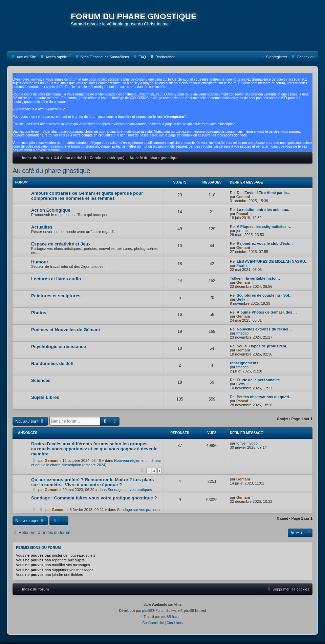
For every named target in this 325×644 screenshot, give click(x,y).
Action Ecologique (51, 212)
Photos (39, 315)
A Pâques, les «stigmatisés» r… (265, 229)
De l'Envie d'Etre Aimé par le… (264, 195)
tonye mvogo (247, 445)
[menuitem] (23, 59)
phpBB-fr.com (171, 619)
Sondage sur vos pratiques (130, 492)
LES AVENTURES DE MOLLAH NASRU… (273, 264)
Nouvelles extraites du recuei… (264, 331)
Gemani (243, 199)
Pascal (242, 216)
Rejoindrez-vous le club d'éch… (265, 246)
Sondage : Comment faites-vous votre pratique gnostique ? (94, 500)
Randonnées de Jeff (52, 366)
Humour (40, 264)
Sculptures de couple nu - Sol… (265, 298)
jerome (242, 233)
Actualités (42, 229)
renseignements (244, 365)
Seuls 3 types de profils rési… (263, 348)
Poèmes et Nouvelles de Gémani (66, 332)
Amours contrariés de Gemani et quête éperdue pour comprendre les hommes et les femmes (87, 198)
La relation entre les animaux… (264, 212)
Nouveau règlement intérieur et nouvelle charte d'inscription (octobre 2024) (96, 465)
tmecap (242, 336)
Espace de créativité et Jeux (61, 246)
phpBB (147, 613)
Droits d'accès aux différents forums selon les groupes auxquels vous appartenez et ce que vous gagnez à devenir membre (94, 451)
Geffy (241, 302)
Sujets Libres (45, 400)
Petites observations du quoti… (265, 399)
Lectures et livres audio (56, 281)
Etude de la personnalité (258, 382)
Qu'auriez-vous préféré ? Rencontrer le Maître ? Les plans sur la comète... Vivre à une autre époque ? (92, 485)
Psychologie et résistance (59, 349)
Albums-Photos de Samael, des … (267, 315)
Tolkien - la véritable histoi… (255, 281)
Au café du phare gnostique (51, 173)
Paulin (242, 268)
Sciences (41, 383)
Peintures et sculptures (56, 298)
